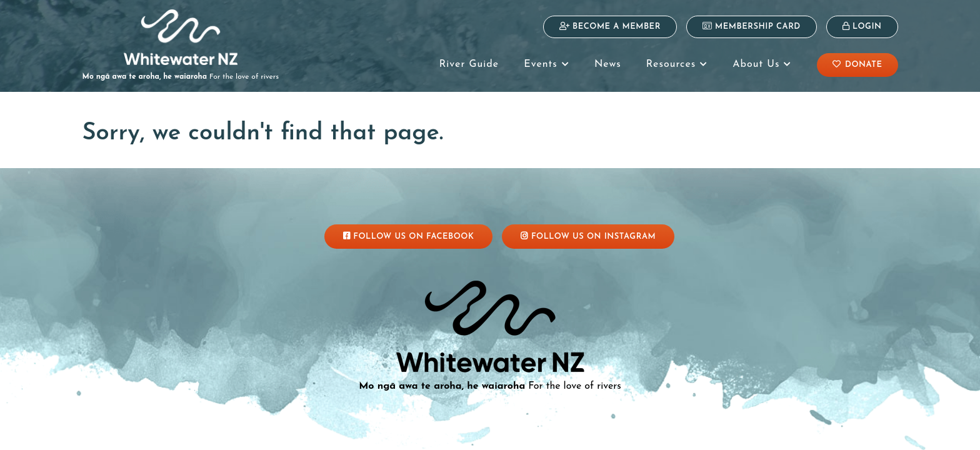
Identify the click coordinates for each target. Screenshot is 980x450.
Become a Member (610, 26)
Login (862, 26)
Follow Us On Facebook (409, 236)
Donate (857, 64)
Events (547, 64)
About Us (762, 64)
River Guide (469, 64)
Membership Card (752, 26)
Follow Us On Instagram (588, 236)
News (608, 64)
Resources (677, 64)
